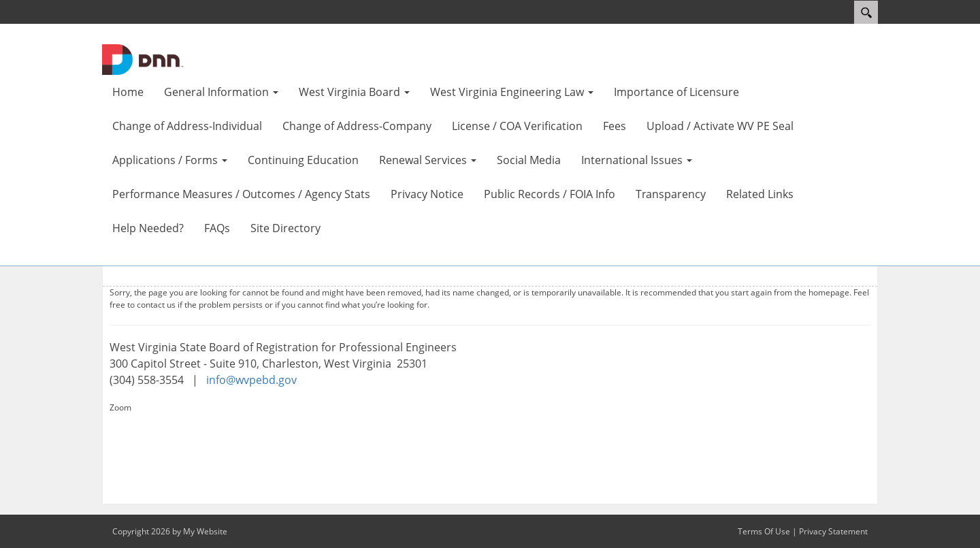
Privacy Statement (833, 531)
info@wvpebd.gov (251, 380)
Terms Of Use (764, 531)
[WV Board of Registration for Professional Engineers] (143, 59)
